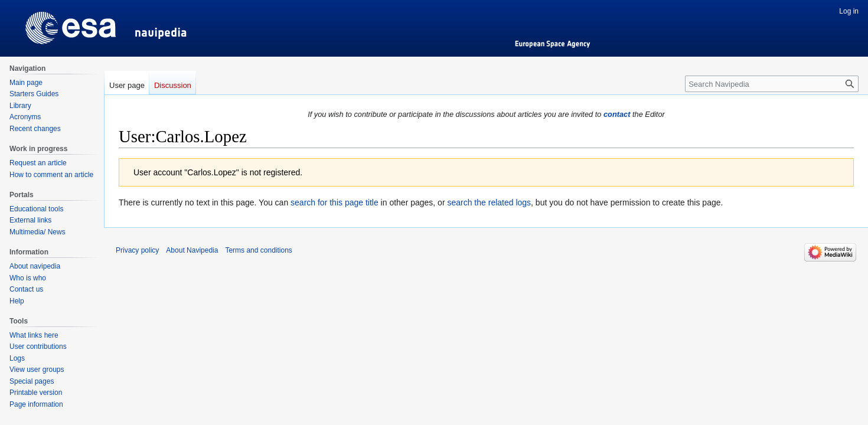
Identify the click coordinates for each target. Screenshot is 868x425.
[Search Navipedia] (772, 84)
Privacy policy (137, 250)
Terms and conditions (258, 250)
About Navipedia (192, 250)
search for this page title (335, 202)
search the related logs (489, 202)
